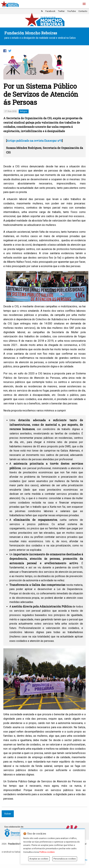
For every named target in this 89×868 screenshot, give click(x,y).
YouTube (72, 11)
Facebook (50, 11)
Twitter (61, 11)
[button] (84, 4)
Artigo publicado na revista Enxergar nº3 (34, 141)
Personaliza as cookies (65, 859)
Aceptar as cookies (39, 859)
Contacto (83, 11)
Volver (8, 814)
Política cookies (47, 852)
